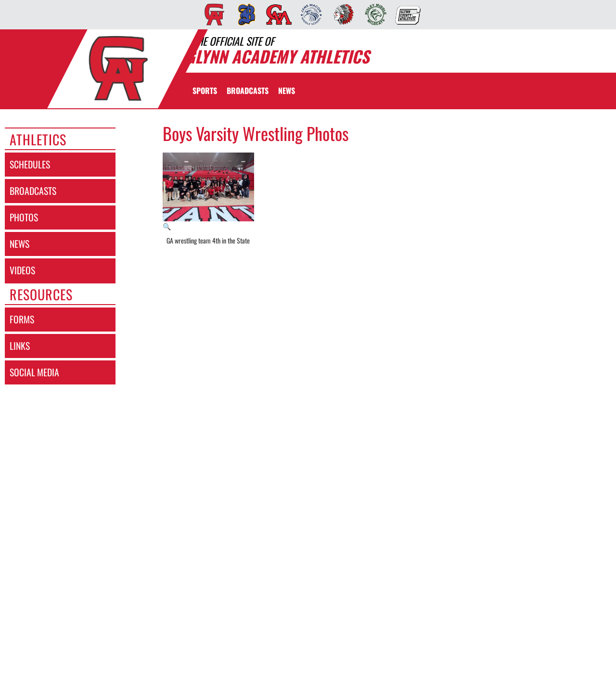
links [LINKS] (20, 346)
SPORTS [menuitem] (205, 90)
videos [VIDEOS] (22, 270)
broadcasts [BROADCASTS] (33, 191)
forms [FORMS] (22, 319)
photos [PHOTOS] (24, 217)
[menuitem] (212, 14)
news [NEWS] (19, 244)
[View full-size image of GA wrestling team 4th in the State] (209, 192)
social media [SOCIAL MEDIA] (34, 372)
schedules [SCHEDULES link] (30, 164)
